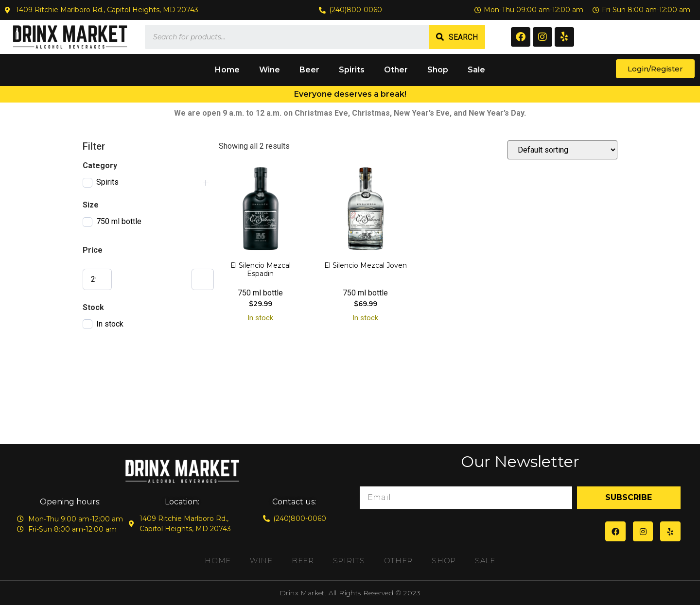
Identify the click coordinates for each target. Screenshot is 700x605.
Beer (309, 70)
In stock (110, 324)
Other (396, 70)
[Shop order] (562, 150)
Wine (270, 70)
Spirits (352, 70)
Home (227, 70)
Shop (438, 70)
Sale (476, 70)
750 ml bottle (119, 221)
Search (463, 37)
